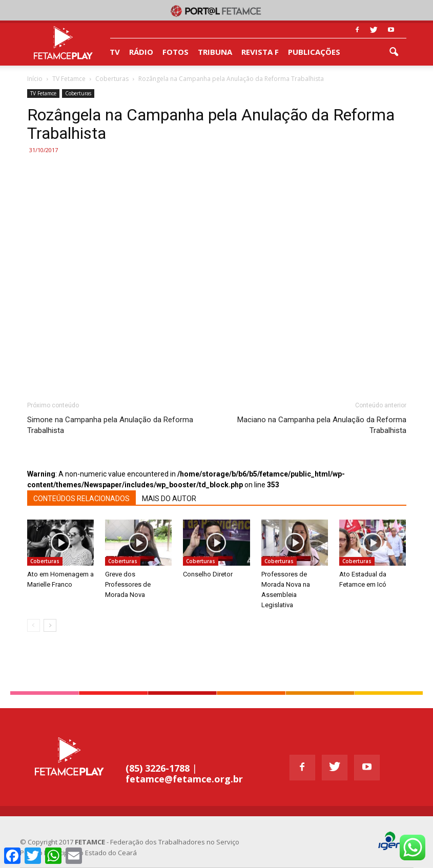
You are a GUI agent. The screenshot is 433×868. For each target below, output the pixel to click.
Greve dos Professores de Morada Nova (128, 584)
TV (115, 52)
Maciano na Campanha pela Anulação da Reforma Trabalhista (322, 425)
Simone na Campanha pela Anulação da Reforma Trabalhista (110, 425)
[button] (394, 52)
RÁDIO (141, 52)
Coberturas (78, 93)
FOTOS (176, 52)
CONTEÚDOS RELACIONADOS (81, 499)
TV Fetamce (43, 93)
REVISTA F (260, 52)
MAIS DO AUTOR (169, 499)
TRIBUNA (215, 52)
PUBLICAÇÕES (314, 52)
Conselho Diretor (208, 574)
